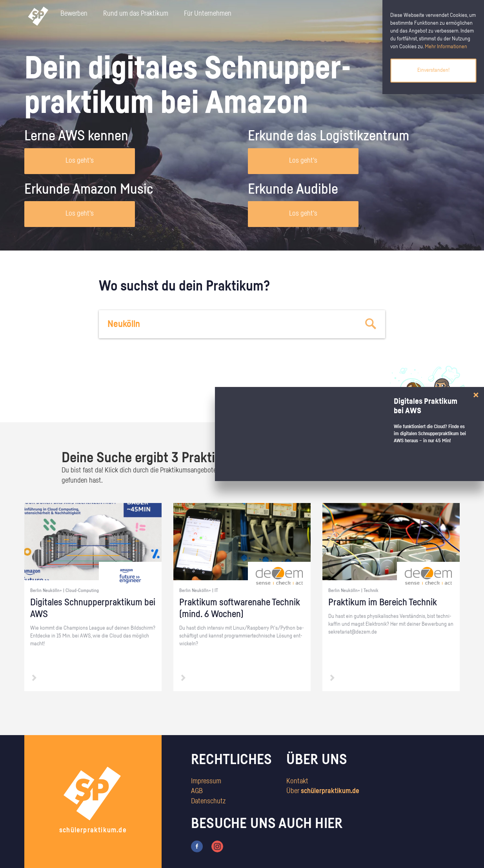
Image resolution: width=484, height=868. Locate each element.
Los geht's (80, 161)
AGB (197, 791)
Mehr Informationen (446, 47)
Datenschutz (208, 801)
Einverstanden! (433, 70)
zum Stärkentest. (343, 402)
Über (323, 791)
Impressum (206, 781)
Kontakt (297, 781)
